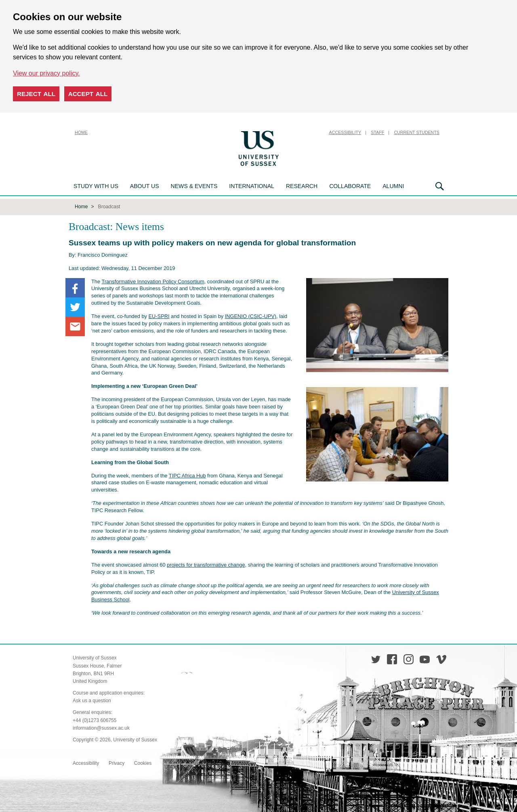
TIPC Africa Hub (187, 475)
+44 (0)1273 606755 (95, 720)
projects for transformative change (206, 564)
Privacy (117, 762)
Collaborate (350, 186)
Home (81, 132)
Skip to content (301, 132)
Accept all (88, 94)
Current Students (417, 132)
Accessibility (345, 132)
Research (302, 186)
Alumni (393, 186)
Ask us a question (92, 700)
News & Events (194, 186)
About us (145, 186)
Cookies (143, 762)
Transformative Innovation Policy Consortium (153, 281)
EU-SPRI (159, 315)
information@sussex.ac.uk (101, 727)
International (252, 186)
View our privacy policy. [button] (46, 73)
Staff (377, 132)
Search (440, 186)
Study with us (96, 186)
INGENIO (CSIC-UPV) (251, 315)
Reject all (36, 94)
